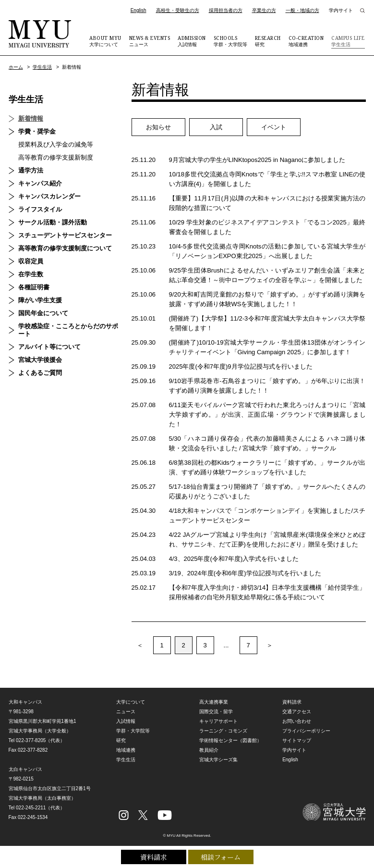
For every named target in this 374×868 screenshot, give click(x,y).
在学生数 (31, 274)
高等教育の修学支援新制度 (56, 157)
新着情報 (31, 118)
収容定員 (31, 261)
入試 (216, 127)
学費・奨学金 (37, 131)
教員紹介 (209, 750)
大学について (105, 41)
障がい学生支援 (40, 300)
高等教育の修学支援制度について (65, 248)
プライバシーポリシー (306, 731)
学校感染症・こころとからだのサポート (68, 330)
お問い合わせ (297, 721)
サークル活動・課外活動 (53, 222)
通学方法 (31, 170)
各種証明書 (34, 287)
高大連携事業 (214, 702)
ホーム (16, 67)
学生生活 (348, 41)
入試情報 (192, 41)
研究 (268, 41)
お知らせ (158, 127)
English (139, 10)
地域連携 (306, 41)
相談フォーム (221, 857)
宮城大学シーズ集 (218, 760)
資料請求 (154, 857)
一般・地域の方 (302, 10)
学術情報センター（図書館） (230, 740)
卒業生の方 (264, 10)
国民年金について (43, 313)
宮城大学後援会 (40, 360)
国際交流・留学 (216, 712)
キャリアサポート (218, 721)
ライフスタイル (40, 209)
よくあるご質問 (40, 373)
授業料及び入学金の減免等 (56, 144)
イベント (274, 127)
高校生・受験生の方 (178, 10)
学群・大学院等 (230, 41)
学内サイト (341, 10)
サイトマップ (297, 740)
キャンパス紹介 (40, 183)
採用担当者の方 (226, 10)
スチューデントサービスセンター (65, 235)
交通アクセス (297, 712)
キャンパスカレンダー (49, 196)
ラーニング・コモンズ (223, 731)
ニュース (150, 41)
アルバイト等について (49, 347)
